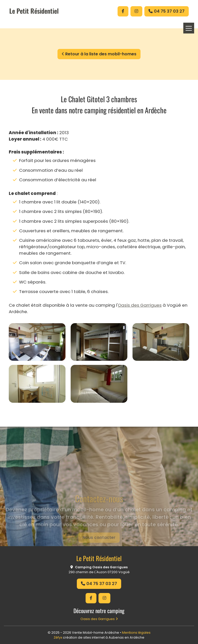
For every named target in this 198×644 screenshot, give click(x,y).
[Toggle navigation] (189, 28)
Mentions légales (136, 633)
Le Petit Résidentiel (34, 11)
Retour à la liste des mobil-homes (99, 54)
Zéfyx (58, 637)
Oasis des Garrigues (140, 305)
